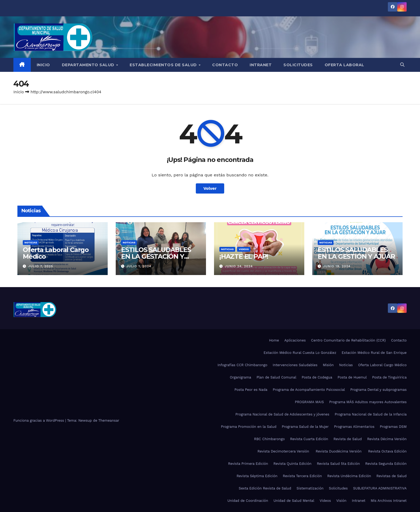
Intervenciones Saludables (295, 365)
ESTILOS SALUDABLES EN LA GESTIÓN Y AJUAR (356, 253)
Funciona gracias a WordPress (39, 420)
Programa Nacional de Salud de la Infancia (371, 414)
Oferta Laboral (344, 65)
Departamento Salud (89, 65)
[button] (402, 65)
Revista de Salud (348, 439)
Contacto (225, 65)
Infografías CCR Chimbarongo (242, 365)
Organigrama (241, 377)
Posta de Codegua (317, 377)
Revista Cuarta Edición (309, 439)
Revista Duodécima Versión (339, 451)
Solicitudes (298, 65)
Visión (341, 501)
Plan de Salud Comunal (277, 377)
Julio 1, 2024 (139, 266)
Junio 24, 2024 (239, 266)
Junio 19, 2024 (337, 266)
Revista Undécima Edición (349, 476)
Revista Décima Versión (387, 439)
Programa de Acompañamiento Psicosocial (309, 390)
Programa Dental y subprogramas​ (378, 390)
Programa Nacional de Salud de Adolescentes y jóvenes (282, 414)
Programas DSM (393, 427)
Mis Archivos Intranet (389, 501)
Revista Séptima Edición (257, 476)
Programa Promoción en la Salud (249, 427)
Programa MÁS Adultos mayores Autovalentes (368, 402)
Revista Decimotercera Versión (284, 451)
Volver (210, 188)
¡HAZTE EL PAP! (244, 256)
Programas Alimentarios (354, 427)
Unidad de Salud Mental (294, 501)
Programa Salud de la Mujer (305, 427)
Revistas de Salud (391, 476)
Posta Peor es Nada (251, 390)
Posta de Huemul (352, 377)
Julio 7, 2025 (41, 266)
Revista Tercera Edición (302, 476)
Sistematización (310, 488)
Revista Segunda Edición (386, 464)
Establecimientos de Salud (164, 65)
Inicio (43, 65)
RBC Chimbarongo (269, 439)
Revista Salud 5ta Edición (338, 464)
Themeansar (109, 420)
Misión (328, 365)
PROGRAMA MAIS (309, 402)
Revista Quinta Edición (292, 464)
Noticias (31, 242)
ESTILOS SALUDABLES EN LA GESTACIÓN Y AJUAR (156, 256)
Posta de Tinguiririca (389, 377)
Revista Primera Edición (248, 464)
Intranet (261, 65)
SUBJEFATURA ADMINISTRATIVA (380, 488)
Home (274, 340)
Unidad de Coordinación (248, 501)
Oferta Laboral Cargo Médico (56, 253)
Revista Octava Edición (387, 451)
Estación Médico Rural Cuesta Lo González (300, 353)
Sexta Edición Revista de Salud (265, 488)
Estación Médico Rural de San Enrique (374, 353)
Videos (244, 249)
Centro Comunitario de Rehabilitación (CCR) (348, 340)
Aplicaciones (295, 340)
